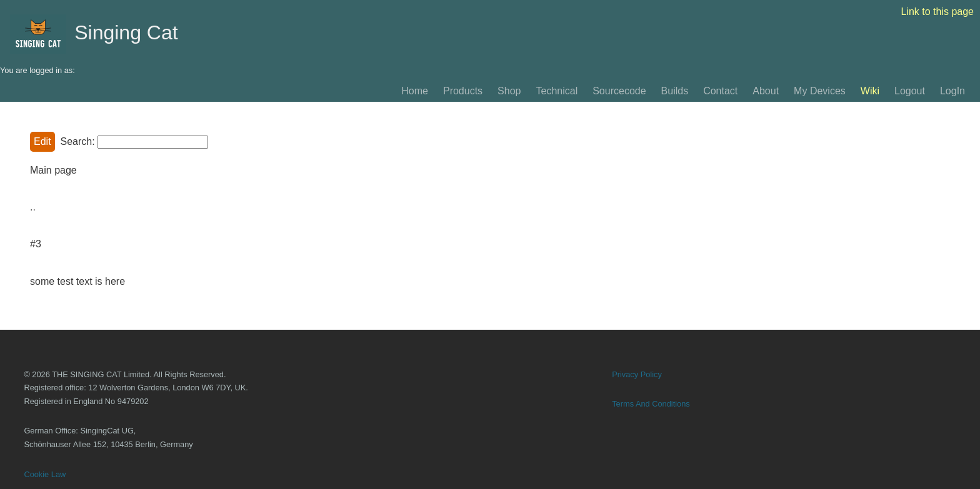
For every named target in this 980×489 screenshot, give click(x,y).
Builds (675, 91)
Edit (42, 141)
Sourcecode (619, 91)
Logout (910, 91)
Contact (720, 91)
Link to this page (937, 12)
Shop (509, 91)
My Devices (820, 91)
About (766, 91)
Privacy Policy (637, 374)
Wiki (870, 91)
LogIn (952, 91)
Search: (77, 141)
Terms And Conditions (651, 404)
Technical (557, 91)
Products (463, 91)
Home (415, 91)
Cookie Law (45, 474)
